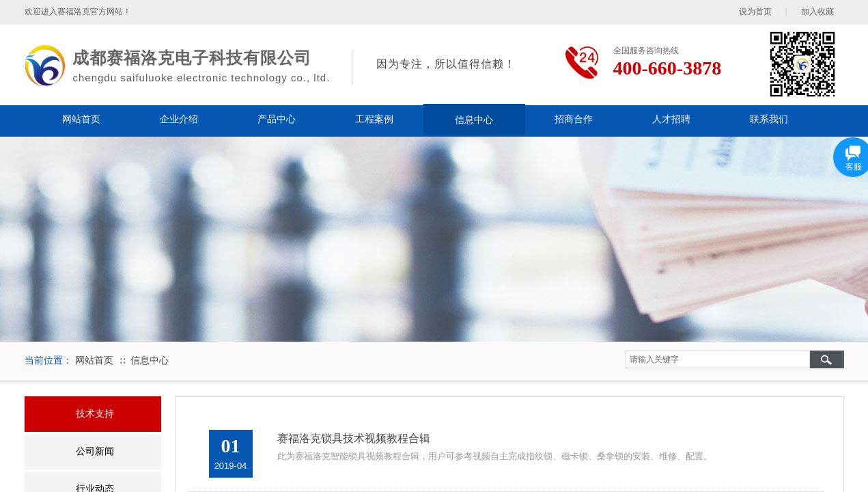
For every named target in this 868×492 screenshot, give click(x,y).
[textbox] (718, 359)
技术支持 (95, 414)
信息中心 (474, 120)
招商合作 (574, 119)
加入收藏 (817, 12)
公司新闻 (95, 451)
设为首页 (755, 12)
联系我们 (769, 119)
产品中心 (277, 119)
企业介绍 (179, 119)
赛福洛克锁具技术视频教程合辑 (354, 438)
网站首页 (81, 119)
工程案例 (374, 119)
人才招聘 (671, 119)
